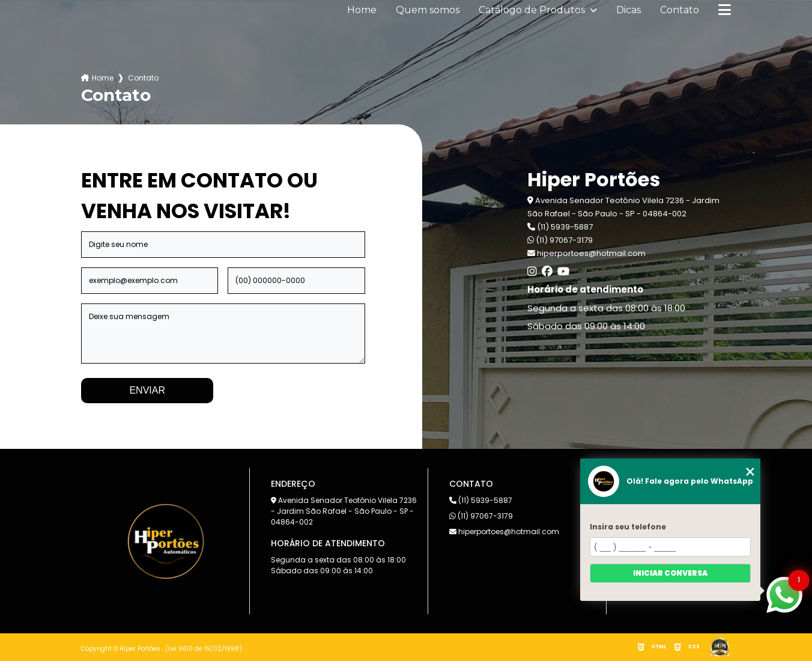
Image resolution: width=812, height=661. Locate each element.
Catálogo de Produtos (533, 10)
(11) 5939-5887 (560, 227)
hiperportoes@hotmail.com (504, 532)
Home (362, 10)
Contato (680, 10)
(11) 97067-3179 (560, 240)
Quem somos (428, 10)
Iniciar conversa (670, 573)
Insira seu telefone (628, 527)
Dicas (629, 10)
